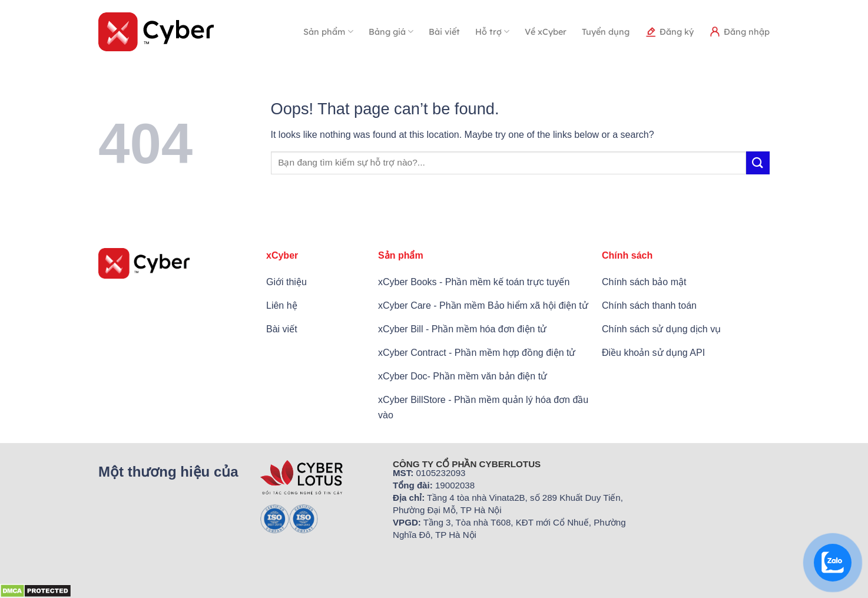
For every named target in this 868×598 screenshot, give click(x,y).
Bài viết (444, 32)
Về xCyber (546, 32)
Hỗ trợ (492, 32)
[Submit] (758, 163)
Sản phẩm (328, 32)
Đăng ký (669, 32)
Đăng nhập (739, 32)
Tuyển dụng (606, 32)
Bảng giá (391, 32)
